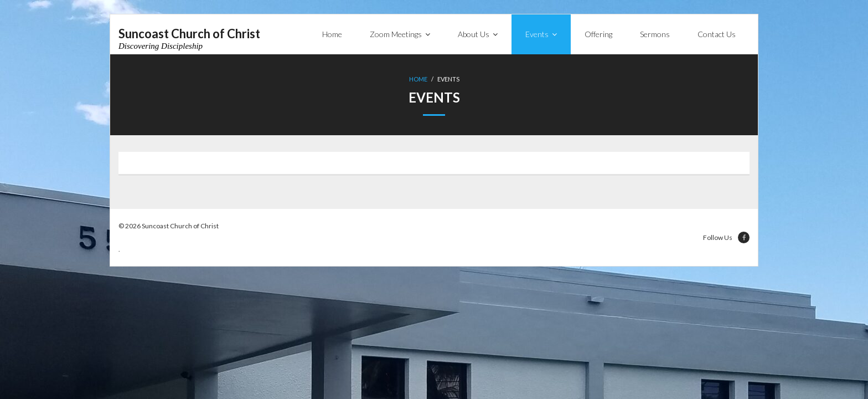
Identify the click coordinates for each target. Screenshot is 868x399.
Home (418, 79)
